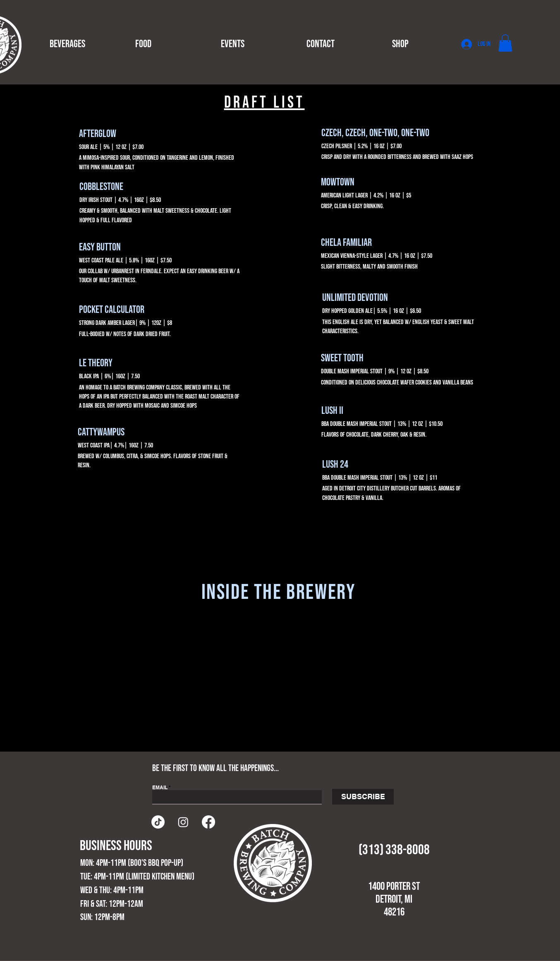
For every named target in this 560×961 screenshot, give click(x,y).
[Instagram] (183, 822)
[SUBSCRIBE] (363, 797)
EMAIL (160, 788)
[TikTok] (158, 822)
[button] (86, 44)
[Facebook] (208, 822)
